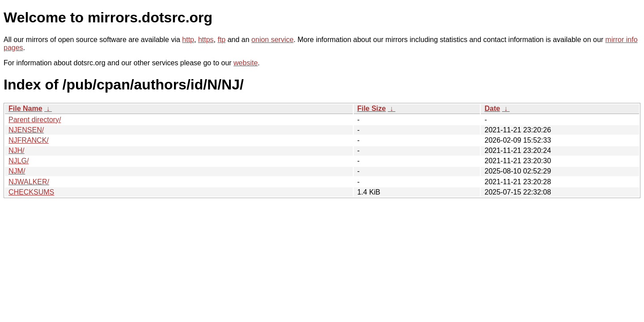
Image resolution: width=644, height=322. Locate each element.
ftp (221, 40)
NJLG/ (19, 161)
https (206, 40)
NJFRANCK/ (29, 140)
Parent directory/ (35, 120)
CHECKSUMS (31, 192)
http (188, 40)
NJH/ (17, 150)
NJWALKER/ (29, 182)
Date (492, 108)
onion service (272, 40)
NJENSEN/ (26, 130)
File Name (25, 108)
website (246, 63)
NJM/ (17, 171)
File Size (372, 108)
